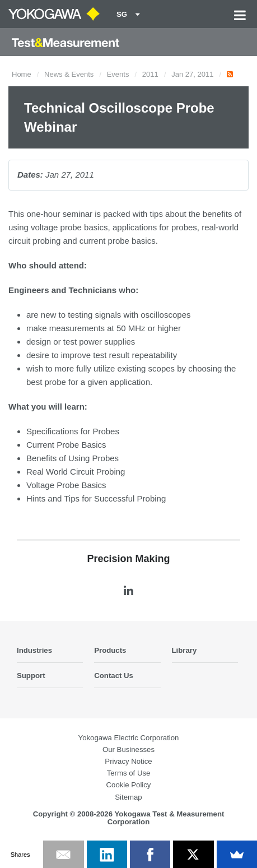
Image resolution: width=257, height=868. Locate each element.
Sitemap (128, 797)
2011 (150, 74)
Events (118, 74)
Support (31, 676)
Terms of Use (129, 773)
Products (110, 650)
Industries (34, 650)
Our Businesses (128, 749)
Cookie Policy (129, 785)
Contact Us (114, 676)
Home (22, 74)
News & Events (69, 74)
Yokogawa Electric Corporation (129, 738)
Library (184, 650)
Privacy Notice (128, 761)
